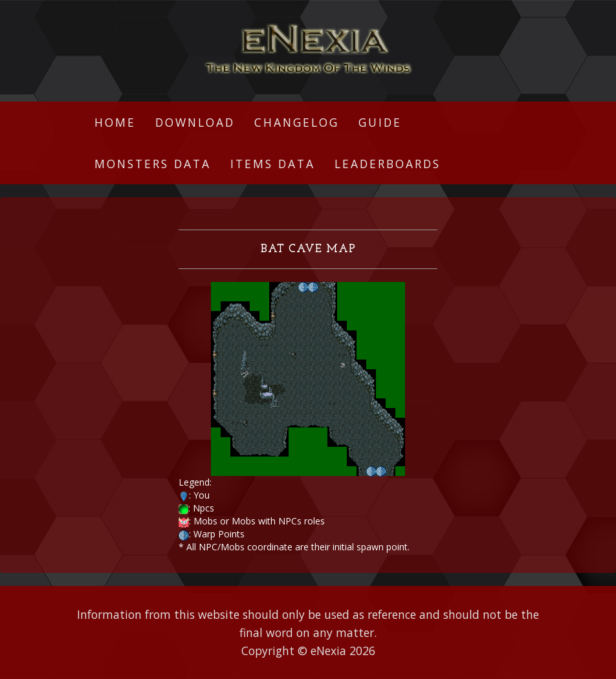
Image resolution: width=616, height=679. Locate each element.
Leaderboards (388, 164)
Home (115, 122)
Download (195, 122)
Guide (380, 122)
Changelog (297, 122)
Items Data (273, 164)
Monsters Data (153, 164)
